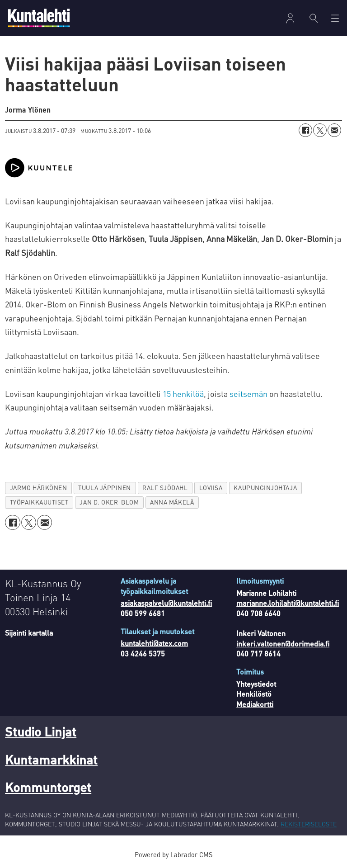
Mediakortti (255, 704)
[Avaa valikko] (335, 18)
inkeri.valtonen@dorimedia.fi (283, 644)
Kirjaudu (290, 18)
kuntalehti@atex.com (154, 643)
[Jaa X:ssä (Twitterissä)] (320, 130)
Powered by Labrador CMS (173, 854)
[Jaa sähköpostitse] (334, 130)
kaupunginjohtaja (265, 488)
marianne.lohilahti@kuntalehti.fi (288, 603)
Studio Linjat (41, 731)
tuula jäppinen (105, 488)
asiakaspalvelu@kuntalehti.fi (166, 603)
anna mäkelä (172, 502)
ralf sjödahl (165, 488)
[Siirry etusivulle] (39, 18)
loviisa (211, 488)
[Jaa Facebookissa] (305, 130)
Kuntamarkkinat (51, 759)
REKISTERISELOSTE (309, 824)
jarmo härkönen (39, 488)
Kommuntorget (48, 787)
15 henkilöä (183, 394)
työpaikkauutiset (39, 502)
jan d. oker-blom (109, 502)
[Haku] (314, 18)
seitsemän (249, 394)
